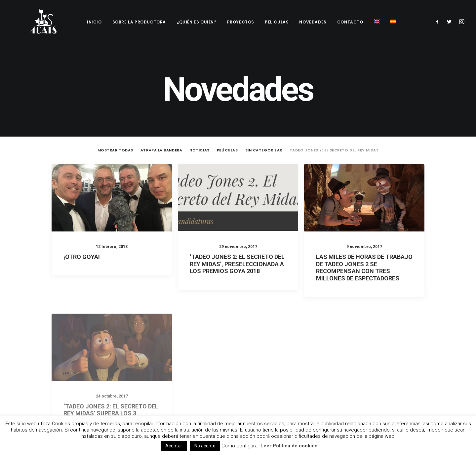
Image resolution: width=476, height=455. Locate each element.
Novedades (313, 22)
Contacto (350, 22)
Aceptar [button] (174, 446)
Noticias (199, 136)
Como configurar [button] (240, 446)
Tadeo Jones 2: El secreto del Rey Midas (334, 136)
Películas (277, 22)
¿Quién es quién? (197, 22)
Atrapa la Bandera (161, 136)
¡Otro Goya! (82, 243)
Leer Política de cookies (289, 446)
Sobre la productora (139, 22)
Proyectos (241, 22)
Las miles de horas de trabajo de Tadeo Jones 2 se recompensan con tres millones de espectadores (364, 260)
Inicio (94, 22)
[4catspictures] (38, 21)
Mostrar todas (115, 136)
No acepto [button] (205, 446)
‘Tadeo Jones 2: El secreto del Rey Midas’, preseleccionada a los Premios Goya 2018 (237, 251)
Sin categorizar (264, 136)
